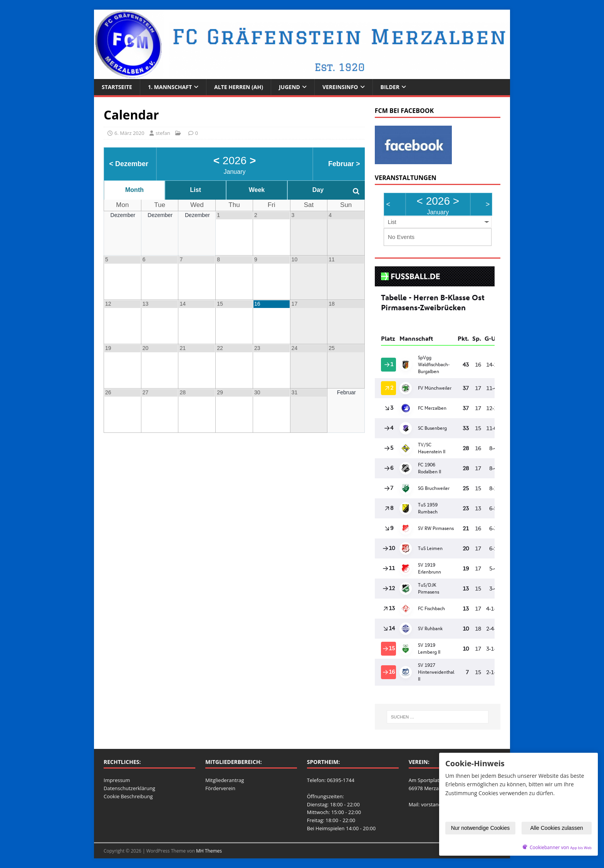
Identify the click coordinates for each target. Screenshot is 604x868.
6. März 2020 (129, 133)
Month (134, 190)
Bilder (390, 87)
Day (318, 190)
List (195, 190)
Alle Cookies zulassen (557, 828)
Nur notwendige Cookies (481, 828)
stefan (163, 133)
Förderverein (220, 788)
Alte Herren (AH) (239, 87)
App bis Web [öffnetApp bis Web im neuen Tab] (581, 848)
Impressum (117, 780)
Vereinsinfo (340, 87)
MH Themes (209, 851)
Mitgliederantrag (225, 780)
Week (257, 190)
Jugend (289, 87)
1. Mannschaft (170, 87)
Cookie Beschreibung (128, 796)
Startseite (117, 87)
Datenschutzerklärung (129, 788)
